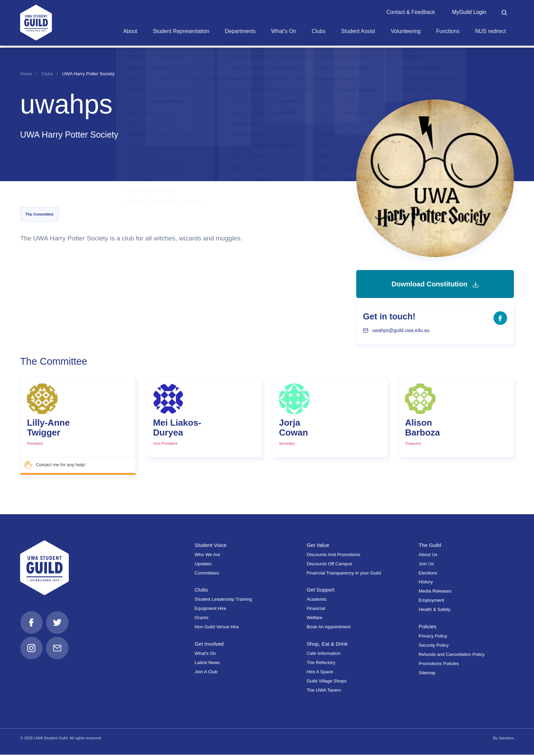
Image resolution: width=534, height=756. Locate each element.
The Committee (39, 214)
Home (26, 74)
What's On (205, 655)
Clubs (47, 74)
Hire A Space (320, 673)
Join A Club (206, 673)
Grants (202, 619)
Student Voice (211, 546)
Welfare (314, 619)
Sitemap (427, 674)
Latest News (207, 664)
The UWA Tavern (324, 691)
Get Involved (209, 645)
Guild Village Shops (326, 682)
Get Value (318, 546)
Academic (317, 601)
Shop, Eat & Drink (327, 645)
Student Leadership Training (223, 601)
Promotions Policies (439, 665)
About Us (428, 556)
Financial (316, 610)
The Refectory (321, 664)
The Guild (430, 546)
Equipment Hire (211, 610)
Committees (207, 574)
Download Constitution (435, 285)
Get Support (321, 591)
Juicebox (506, 739)
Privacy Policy (433, 637)
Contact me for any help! (55, 467)
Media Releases (435, 592)
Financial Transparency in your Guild (344, 574)
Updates (203, 565)
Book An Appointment (328, 628)
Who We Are (208, 556)
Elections (428, 574)
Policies (428, 628)
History (426, 583)
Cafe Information (323, 655)
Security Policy (434, 647)
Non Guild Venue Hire (217, 628)
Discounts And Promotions (333, 556)
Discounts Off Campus (329, 565)
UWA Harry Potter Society (89, 74)
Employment (431, 602)
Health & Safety (434, 611)
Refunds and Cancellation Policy (451, 656)
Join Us (426, 565)
